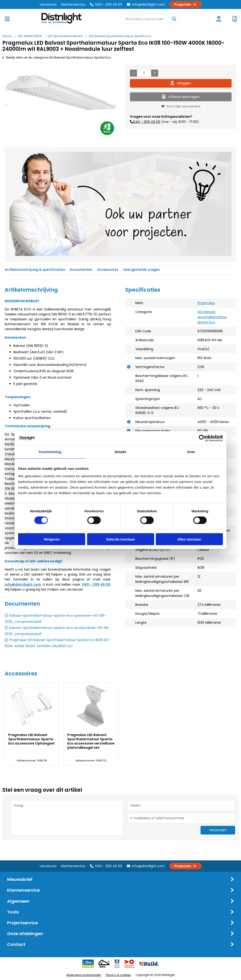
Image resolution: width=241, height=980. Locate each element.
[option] (60, 105)
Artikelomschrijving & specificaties (35, 270)
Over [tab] (191, 452)
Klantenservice (73, 4)
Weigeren (52, 539)
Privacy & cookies (118, 975)
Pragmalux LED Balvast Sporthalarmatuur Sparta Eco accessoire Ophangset (32, 739)
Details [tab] (120, 452)
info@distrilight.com (146, 4)
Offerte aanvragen (181, 97)
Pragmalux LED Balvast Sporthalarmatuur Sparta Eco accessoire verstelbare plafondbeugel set (91, 741)
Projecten (186, 4)
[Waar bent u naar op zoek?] (174, 19)
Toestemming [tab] (50, 452)
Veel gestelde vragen (141, 270)
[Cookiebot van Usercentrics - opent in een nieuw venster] (202, 438)
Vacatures (48, 4)
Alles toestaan (189, 539)
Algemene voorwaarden (84, 975)
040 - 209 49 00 (106, 4)
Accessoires (108, 270)
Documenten (81, 270)
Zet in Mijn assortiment (181, 106)
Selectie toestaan (121, 539)
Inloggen (181, 83)
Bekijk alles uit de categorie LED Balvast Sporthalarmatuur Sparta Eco (57, 57)
